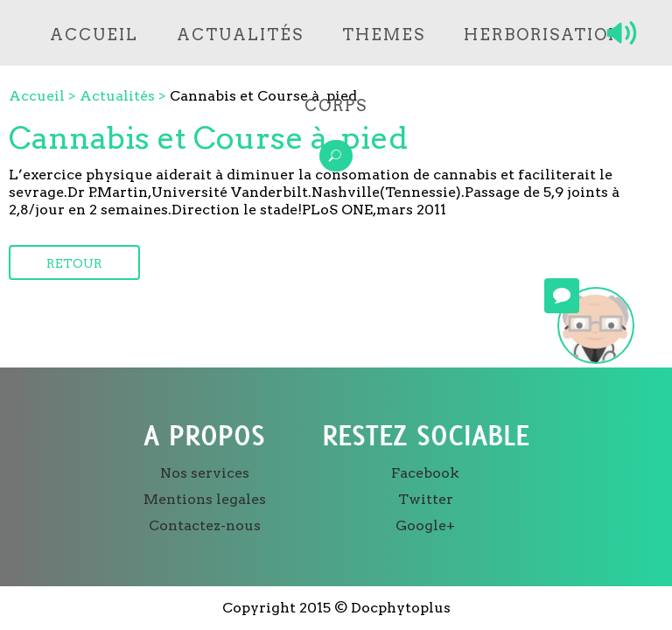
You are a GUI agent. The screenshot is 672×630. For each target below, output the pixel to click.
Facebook (425, 473)
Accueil (94, 35)
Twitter (426, 499)
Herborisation (543, 35)
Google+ (425, 525)
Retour (74, 263)
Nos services (205, 473)
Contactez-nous (205, 525)
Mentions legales (205, 499)
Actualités (240, 35)
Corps (336, 105)
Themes (384, 35)
